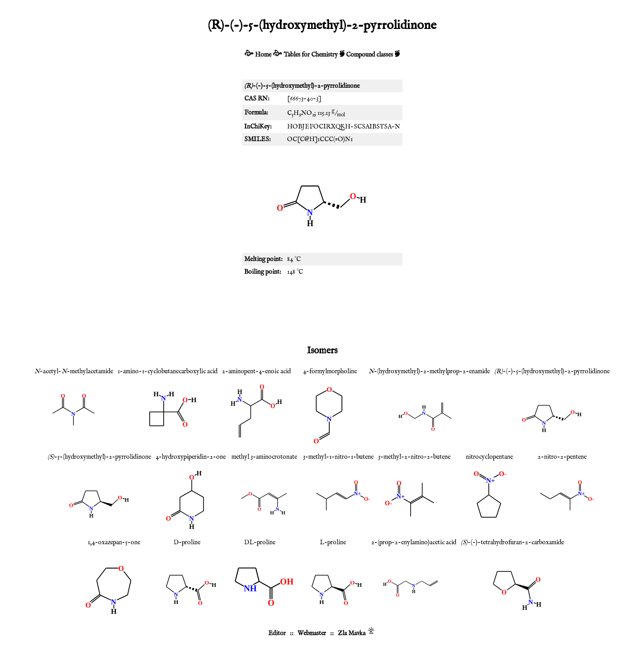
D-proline (187, 542)
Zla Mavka (352, 633)
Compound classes (369, 55)
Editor (277, 633)
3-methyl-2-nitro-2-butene (414, 457)
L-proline (333, 542)
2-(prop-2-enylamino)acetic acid (414, 542)
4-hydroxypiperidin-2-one (191, 457)
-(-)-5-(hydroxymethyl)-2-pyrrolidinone (552, 371)
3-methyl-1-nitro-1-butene (338, 457)
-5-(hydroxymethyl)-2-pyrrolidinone (99, 457)
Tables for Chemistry (311, 55)
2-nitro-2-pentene (562, 457)
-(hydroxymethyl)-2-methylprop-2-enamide (429, 371)
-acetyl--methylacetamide (74, 371)
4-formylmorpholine (330, 371)
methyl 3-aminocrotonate (264, 457)
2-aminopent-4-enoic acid (256, 371)
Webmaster (312, 633)
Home (263, 55)
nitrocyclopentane (489, 457)
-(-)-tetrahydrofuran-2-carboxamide (512, 542)
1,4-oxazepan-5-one (114, 542)
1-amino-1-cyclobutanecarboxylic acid (168, 371)
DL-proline (260, 542)
